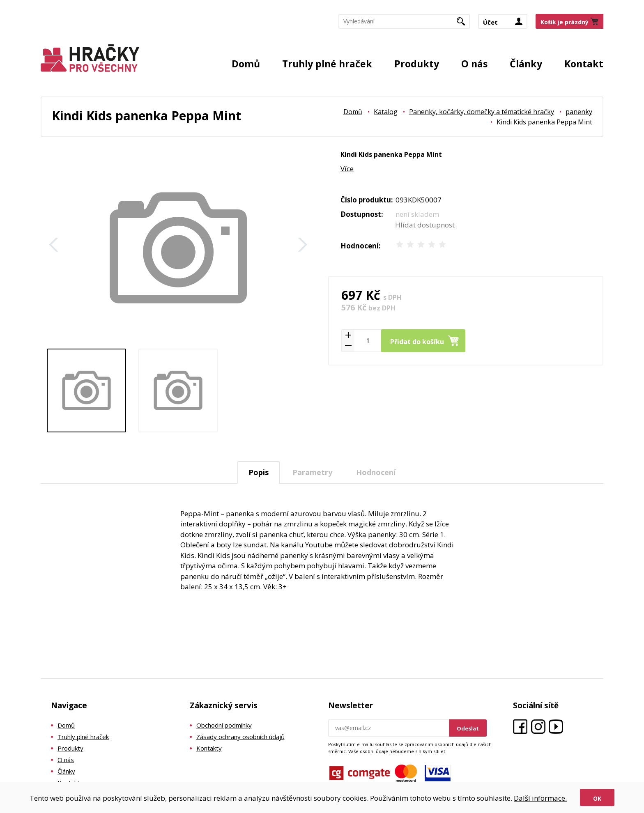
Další (303, 245)
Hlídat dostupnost (425, 225)
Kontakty (209, 748)
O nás (474, 64)
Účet (490, 22)
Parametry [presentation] (312, 472)
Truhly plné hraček (327, 64)
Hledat (464, 24)
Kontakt (584, 64)
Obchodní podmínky (224, 725)
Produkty (417, 64)
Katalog (386, 112)
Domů (246, 64)
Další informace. (540, 798)
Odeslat (468, 728)
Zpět (54, 245)
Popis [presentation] (259, 472)
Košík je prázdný (565, 22)
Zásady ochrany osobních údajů (240, 737)
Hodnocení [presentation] (376, 472)
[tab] (259, 472)
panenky (579, 112)
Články (526, 64)
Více (347, 169)
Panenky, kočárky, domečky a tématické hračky (482, 112)
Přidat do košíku (417, 342)
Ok (597, 798)
